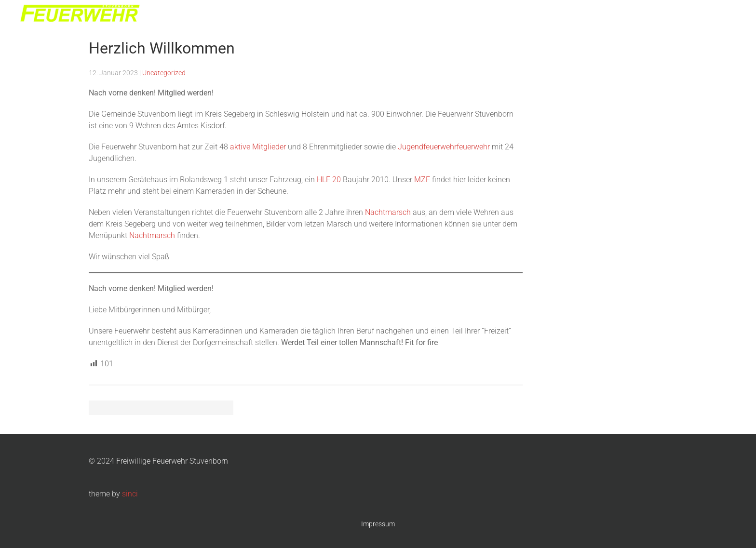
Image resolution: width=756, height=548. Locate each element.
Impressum (378, 524)
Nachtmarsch (670, 14)
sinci (130, 494)
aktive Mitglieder (258, 147)
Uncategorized (164, 73)
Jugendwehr (617, 14)
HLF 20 (329, 180)
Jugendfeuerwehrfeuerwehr (444, 147)
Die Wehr (570, 14)
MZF (422, 180)
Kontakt (717, 14)
